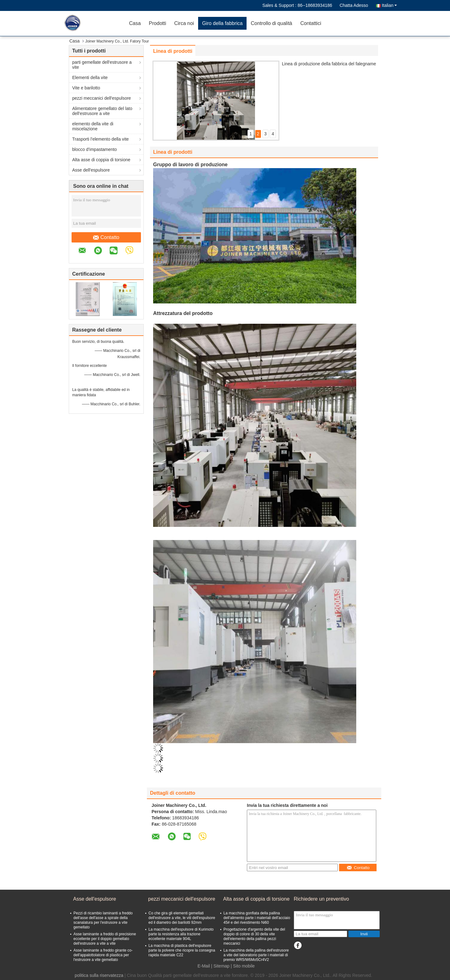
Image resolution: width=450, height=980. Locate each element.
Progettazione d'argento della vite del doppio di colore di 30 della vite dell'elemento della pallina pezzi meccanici (254, 936)
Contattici (311, 23)
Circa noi (184, 23)
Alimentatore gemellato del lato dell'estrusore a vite (102, 111)
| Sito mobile (243, 966)
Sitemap (221, 966)
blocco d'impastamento (95, 149)
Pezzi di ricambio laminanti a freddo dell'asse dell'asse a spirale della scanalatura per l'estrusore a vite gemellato (103, 920)
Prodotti (157, 23)
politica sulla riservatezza (99, 975)
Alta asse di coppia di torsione (101, 160)
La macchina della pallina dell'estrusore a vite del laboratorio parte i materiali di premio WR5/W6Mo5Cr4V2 (256, 955)
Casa (135, 23)
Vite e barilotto (86, 88)
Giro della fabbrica (222, 23)
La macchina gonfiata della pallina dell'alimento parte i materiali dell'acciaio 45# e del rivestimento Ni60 (257, 918)
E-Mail (204, 966)
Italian (389, 5)
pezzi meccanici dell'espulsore (102, 98)
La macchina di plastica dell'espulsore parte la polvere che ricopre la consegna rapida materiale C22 (182, 950)
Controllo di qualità (271, 23)
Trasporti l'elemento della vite (100, 139)
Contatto (106, 237)
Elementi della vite (90, 77)
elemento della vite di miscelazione (93, 126)
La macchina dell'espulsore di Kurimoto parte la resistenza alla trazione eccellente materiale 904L (181, 934)
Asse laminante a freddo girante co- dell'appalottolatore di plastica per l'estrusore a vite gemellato (103, 955)
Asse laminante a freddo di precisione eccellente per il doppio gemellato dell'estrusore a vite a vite (105, 939)
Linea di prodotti (173, 51)
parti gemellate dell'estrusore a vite (102, 65)
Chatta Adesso (354, 5)
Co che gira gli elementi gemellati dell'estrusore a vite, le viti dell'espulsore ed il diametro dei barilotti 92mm (182, 918)
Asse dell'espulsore (91, 170)
